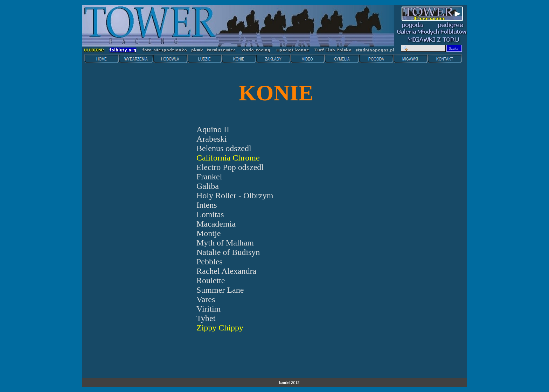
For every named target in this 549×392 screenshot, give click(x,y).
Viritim (209, 309)
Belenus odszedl (224, 148)
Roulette (211, 280)
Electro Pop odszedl (230, 167)
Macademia (216, 224)
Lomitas (210, 214)
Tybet (206, 318)
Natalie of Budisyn (228, 252)
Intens (207, 205)
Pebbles (210, 262)
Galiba (208, 186)
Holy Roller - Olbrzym (235, 195)
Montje (209, 233)
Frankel (209, 177)
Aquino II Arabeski (213, 134)
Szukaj (454, 48)
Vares (206, 299)
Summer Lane (220, 290)
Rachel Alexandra (226, 271)
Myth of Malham (225, 243)
